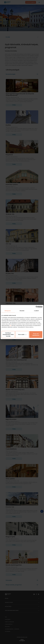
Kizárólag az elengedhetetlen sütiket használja (8, 334)
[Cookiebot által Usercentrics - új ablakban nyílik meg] (37, 307)
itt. (10, 325)
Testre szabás (22, 334)
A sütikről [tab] (36, 311)
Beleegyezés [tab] (8, 311)
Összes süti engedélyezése (36, 334)
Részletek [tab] (22, 311)
